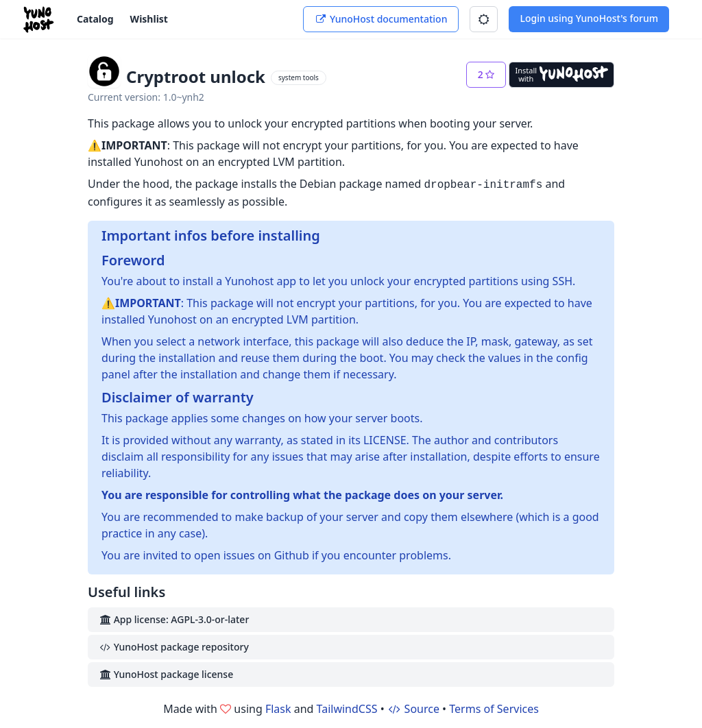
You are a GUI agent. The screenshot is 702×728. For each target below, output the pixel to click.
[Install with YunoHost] (561, 75)
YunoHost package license (166, 674)
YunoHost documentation (381, 19)
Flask (278, 709)
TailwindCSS (347, 709)
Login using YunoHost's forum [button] (589, 18)
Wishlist (149, 19)
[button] (484, 19)
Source (413, 709)
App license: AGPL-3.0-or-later (174, 619)
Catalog (95, 19)
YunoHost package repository (174, 647)
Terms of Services (494, 709)
